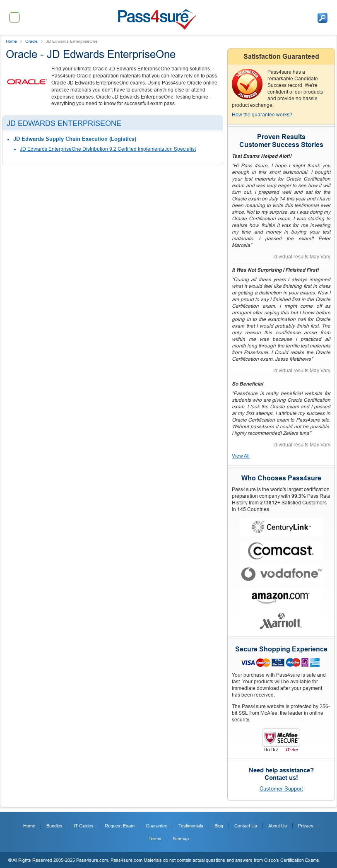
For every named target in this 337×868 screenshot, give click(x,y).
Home (11, 41)
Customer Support (281, 789)
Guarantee (156, 826)
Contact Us (246, 826)
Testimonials (191, 826)
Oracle (31, 41)
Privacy (306, 826)
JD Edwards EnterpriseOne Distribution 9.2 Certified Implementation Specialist (108, 149)
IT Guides (84, 826)
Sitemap (181, 839)
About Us (278, 826)
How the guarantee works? (262, 115)
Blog (219, 826)
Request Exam (120, 826)
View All (241, 456)
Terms (155, 839)
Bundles (54, 826)
